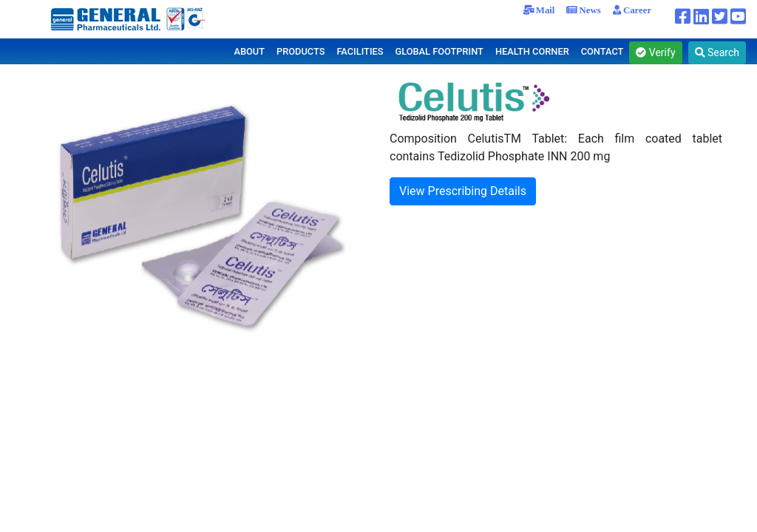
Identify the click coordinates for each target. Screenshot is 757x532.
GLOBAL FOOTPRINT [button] (439, 51)
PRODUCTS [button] (301, 51)
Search (717, 52)
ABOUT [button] (249, 51)
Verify (655, 52)
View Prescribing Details (463, 191)
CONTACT (602, 51)
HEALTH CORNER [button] (532, 51)
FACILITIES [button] (360, 51)
